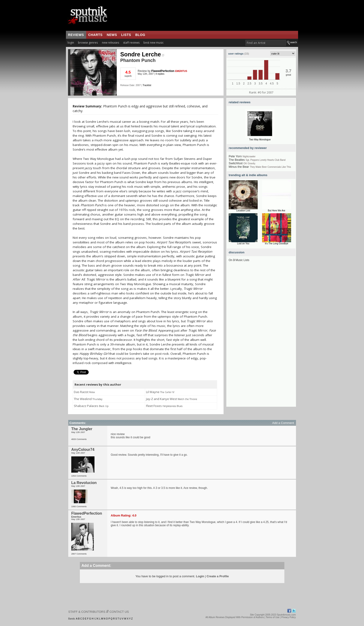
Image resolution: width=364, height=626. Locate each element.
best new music (154, 43)
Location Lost (243, 211)
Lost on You (243, 244)
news (112, 35)
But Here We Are (277, 211)
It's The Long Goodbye (277, 244)
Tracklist (147, 85)
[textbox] (266, 43)
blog (140, 35)
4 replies (160, 74)
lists (126, 35)
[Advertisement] (261, 337)
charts (95, 35)
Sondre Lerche (142, 54)
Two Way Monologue (260, 140)
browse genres (88, 43)
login (71, 43)
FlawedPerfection (163, 71)
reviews (76, 35)
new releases (110, 43)
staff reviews (131, 43)
